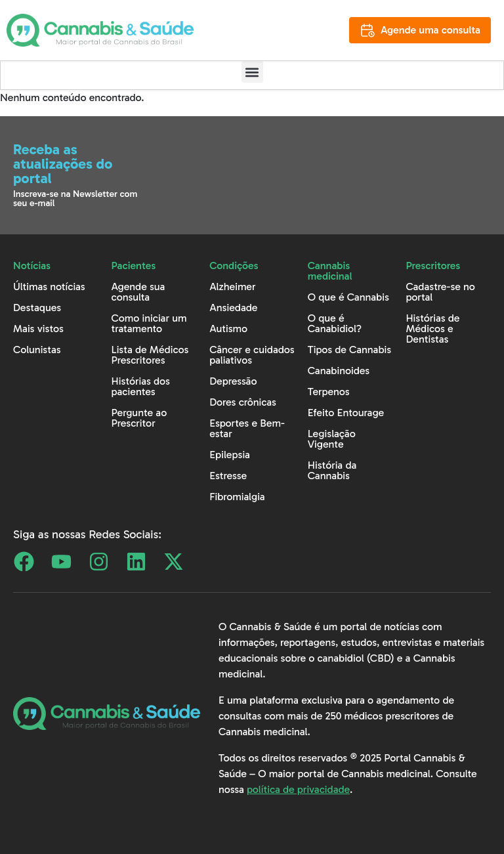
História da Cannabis (332, 470)
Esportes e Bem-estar (247, 428)
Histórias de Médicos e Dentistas (432, 329)
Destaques (37, 308)
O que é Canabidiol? (335, 323)
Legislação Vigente (332, 439)
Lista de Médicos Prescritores (150, 355)
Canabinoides (339, 371)
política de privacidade (298, 789)
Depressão (233, 381)
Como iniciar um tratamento (149, 323)
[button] (252, 72)
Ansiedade (233, 308)
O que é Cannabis (348, 297)
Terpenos (329, 392)
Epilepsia (230, 455)
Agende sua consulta (138, 292)
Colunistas (37, 350)
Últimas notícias (49, 287)
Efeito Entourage (346, 413)
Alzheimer (232, 287)
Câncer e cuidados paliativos (252, 355)
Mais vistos (38, 329)
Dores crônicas (243, 402)
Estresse (228, 476)
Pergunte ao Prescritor (139, 418)
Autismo (228, 329)
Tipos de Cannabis (349, 350)
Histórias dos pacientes (141, 386)
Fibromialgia (237, 497)
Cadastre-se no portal (440, 292)
